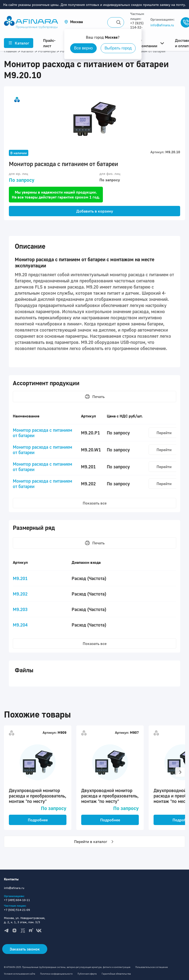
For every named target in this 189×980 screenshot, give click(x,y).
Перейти (164, 433)
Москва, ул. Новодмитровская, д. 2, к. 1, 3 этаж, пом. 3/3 (25, 920)
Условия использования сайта (20, 974)
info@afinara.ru (162, 25)
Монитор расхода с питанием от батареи (42, 433)
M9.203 (20, 609)
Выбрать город (118, 48)
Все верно (83, 48)
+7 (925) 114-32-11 (137, 27)
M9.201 (20, 578)
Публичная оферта (87, 974)
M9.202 (20, 594)
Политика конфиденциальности (56, 974)
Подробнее (38, 820)
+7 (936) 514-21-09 (17, 910)
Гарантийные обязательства (116, 974)
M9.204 (20, 625)
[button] (74, 22)
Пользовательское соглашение (152, 967)
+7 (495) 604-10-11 (17, 900)
